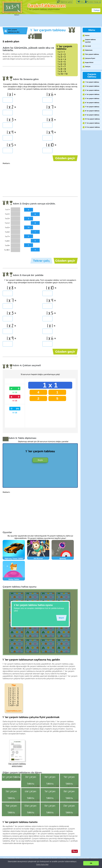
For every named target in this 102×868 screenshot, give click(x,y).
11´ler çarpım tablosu (92, 123)
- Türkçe (96, 10)
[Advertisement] (40, 20)
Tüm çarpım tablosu (92, 54)
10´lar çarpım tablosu (92, 119)
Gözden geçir (65, 158)
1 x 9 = (51, 133)
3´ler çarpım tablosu (92, 90)
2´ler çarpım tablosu (92, 86)
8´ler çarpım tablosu (92, 111)
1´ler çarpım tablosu (92, 82)
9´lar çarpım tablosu (92, 115)
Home (87, 35)
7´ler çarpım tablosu (92, 107)
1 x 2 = (11, 107)
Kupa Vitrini (89, 62)
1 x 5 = (11, 145)
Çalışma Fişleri (90, 58)
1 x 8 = (51, 120)
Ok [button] (91, 863)
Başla (40, 467)
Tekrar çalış (41, 263)
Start (61, 624)
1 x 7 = (51, 107)
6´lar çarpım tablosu (92, 103)
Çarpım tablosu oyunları (90, 41)
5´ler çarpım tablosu (92, 98)
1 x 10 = (51, 145)
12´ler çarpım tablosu (92, 127)
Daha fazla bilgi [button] (42, 865)
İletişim (88, 67)
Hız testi (88, 46)
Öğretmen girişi (64, 2)
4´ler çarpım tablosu (92, 94)
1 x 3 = (12, 120)
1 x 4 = (11, 133)
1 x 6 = (51, 95)
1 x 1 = (12, 95)
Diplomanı (89, 50)
